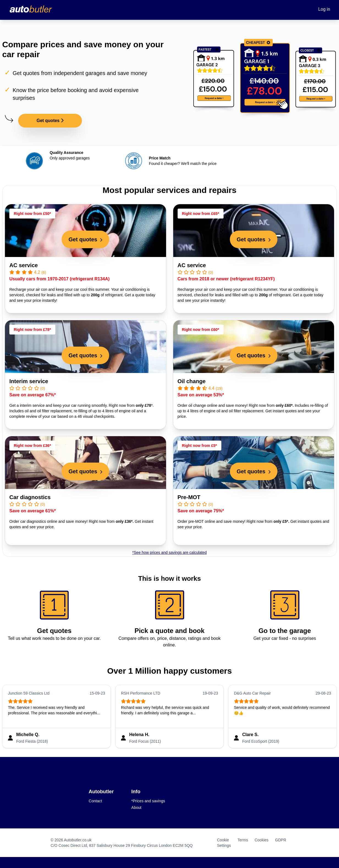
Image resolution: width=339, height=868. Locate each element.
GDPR (281, 840)
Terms (243, 840)
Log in (324, 9)
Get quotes (50, 121)
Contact (95, 801)
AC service (24, 265)
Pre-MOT (189, 497)
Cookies (262, 840)
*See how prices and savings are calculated (169, 552)
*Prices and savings (148, 801)
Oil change (192, 381)
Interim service (29, 381)
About (137, 808)
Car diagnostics (30, 497)
